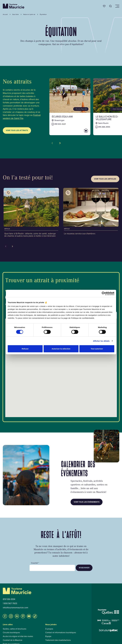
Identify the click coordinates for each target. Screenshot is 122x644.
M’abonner (84, 568)
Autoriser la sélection (61, 349)
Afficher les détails (101, 341)
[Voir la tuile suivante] (60, 143)
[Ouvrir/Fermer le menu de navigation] (117, 6)
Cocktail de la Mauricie (13, 640)
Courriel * (35, 563)
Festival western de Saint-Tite (22, 117)
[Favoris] (104, 6)
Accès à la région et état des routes (18, 636)
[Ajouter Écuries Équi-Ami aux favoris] (79, 131)
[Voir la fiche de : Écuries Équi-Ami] (70, 107)
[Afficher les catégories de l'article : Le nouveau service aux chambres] (68, 193)
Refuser (25, 349)
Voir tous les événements (87, 502)
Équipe (48, 636)
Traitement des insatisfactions (58, 640)
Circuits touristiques (11, 633)
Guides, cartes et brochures (15, 629)
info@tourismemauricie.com (15, 608)
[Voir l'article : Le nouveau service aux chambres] (91, 212)
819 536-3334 (9, 599)
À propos (49, 629)
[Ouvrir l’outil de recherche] (110, 6)
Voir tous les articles (105, 179)
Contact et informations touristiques (61, 633)
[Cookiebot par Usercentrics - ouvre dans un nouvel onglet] (104, 293)
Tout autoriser (97, 349)
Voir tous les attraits (17, 130)
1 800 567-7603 (10, 603)
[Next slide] (12, 246)
